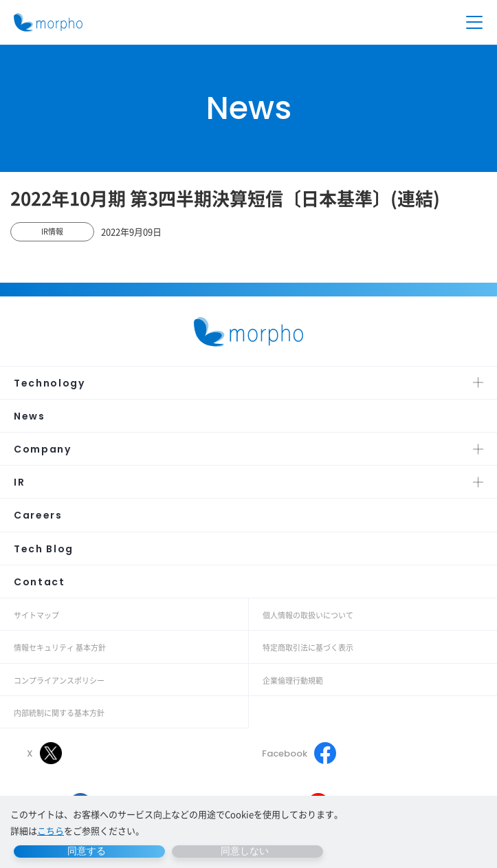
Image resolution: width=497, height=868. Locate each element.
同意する (87, 851)
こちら (51, 831)
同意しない (245, 851)
